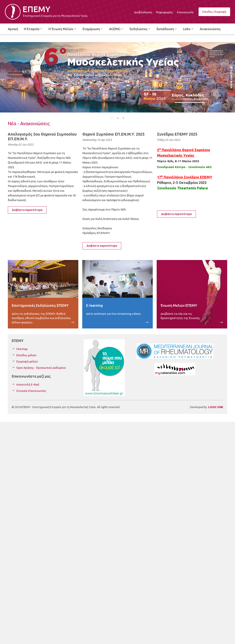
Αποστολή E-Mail (28, 385)
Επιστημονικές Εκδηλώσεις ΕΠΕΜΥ (40, 305)
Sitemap (22, 349)
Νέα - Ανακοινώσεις (29, 124)
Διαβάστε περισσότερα (27, 210)
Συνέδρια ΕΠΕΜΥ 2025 (177, 134)
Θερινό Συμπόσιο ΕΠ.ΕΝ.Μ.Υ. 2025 (113, 134)
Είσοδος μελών (26, 355)
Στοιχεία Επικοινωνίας (31, 391)
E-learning (94, 305)
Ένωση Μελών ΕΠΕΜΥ (179, 305)
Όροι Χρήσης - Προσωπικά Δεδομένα (41, 368)
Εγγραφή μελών (27, 361)
